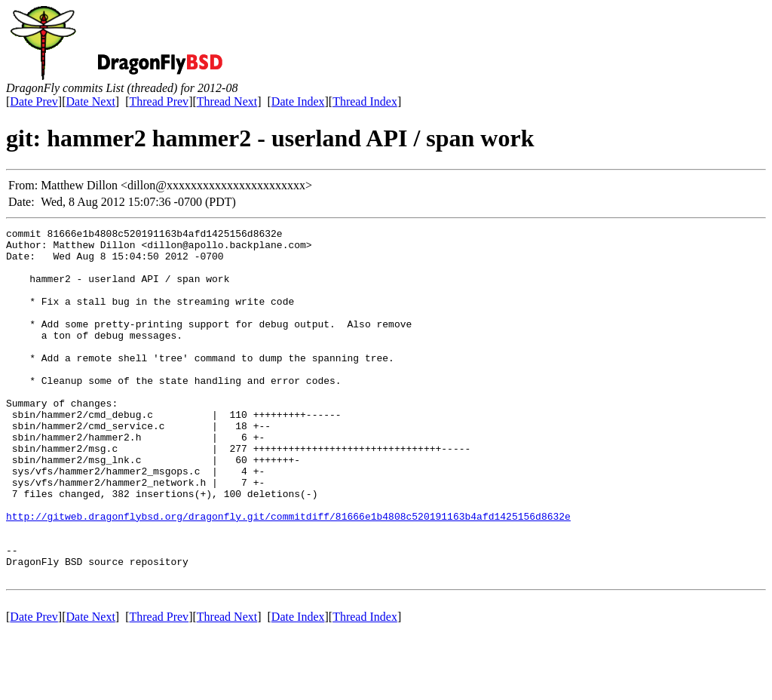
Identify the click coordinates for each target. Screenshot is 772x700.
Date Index (298, 101)
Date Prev (34, 101)
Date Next (91, 101)
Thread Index (365, 101)
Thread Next (227, 101)
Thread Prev (159, 101)
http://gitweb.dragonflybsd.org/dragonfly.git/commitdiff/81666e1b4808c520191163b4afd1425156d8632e (288, 575)
